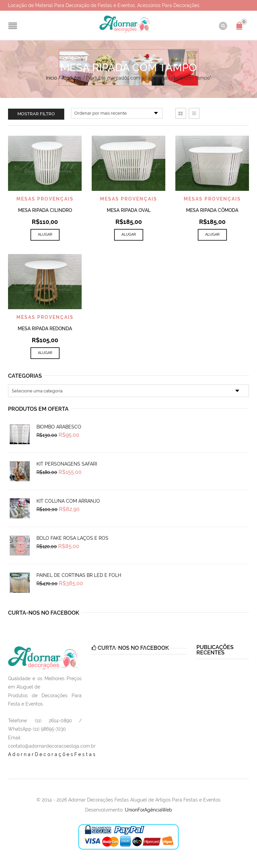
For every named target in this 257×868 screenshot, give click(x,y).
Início (51, 78)
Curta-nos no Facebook (44, 613)
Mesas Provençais (45, 199)
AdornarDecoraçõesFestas (52, 754)
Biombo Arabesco (59, 427)
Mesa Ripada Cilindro (45, 210)
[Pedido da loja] (117, 113)
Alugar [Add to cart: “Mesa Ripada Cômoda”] (212, 234)
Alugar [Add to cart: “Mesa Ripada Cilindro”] (45, 234)
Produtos (71, 78)
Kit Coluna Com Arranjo (68, 501)
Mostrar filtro (36, 114)
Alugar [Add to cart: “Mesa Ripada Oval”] (129, 234)
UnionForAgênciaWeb (148, 810)
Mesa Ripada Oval (129, 210)
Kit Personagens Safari (67, 464)
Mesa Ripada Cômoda (212, 210)
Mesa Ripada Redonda (45, 329)
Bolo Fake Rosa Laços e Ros (72, 538)
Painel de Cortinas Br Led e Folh (79, 575)
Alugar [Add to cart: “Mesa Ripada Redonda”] (45, 353)
